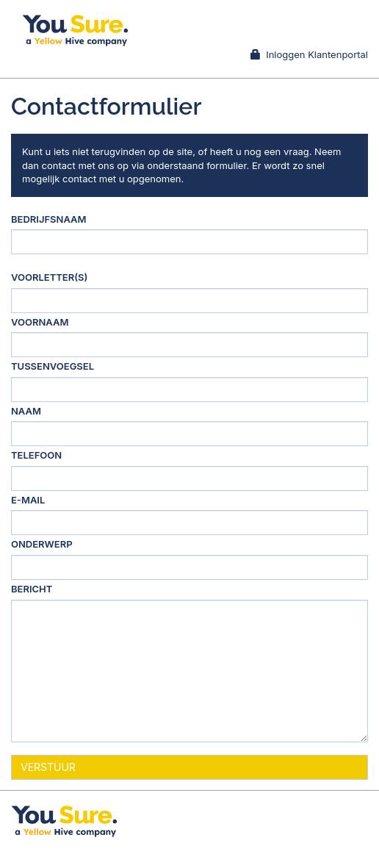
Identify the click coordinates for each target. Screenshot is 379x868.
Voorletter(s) (49, 277)
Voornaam (40, 322)
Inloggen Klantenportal (309, 54)
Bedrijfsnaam (49, 219)
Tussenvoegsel (53, 366)
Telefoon (36, 455)
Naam (26, 411)
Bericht (32, 589)
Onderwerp (42, 544)
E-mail (28, 500)
